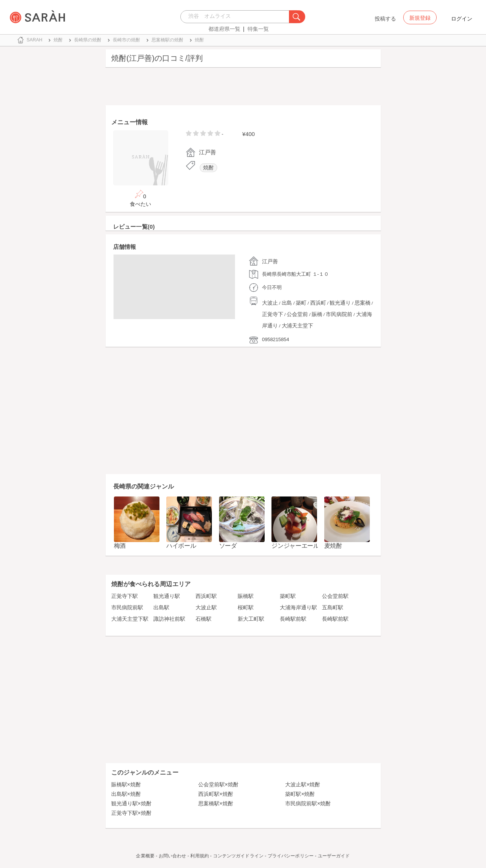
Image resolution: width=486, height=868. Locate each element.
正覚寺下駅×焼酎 (131, 813)
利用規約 (199, 856)
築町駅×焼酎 (300, 794)
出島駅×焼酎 (126, 794)
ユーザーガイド (334, 856)
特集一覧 (258, 29)
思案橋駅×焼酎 (216, 803)
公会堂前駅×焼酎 (218, 784)
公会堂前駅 (335, 596)
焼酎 (208, 168)
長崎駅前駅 (293, 619)
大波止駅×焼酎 (303, 784)
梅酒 (120, 546)
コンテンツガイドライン (238, 856)
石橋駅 (204, 619)
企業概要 (145, 856)
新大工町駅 (251, 619)
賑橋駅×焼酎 (126, 784)
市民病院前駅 (127, 607)
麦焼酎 (333, 546)
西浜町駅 (206, 596)
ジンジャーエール (295, 546)
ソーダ (228, 546)
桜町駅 (246, 607)
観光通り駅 (167, 596)
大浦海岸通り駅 (298, 607)
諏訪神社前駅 (169, 619)
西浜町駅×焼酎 (216, 794)
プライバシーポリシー (291, 856)
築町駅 (288, 596)
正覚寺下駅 (125, 596)
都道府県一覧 (224, 29)
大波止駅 (206, 607)
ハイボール (181, 546)
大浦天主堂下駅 (130, 619)
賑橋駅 (246, 596)
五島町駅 (333, 607)
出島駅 (161, 607)
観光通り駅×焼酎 (131, 803)
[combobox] (237, 17)
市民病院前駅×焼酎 (308, 803)
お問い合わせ (173, 856)
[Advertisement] (243, 88)
